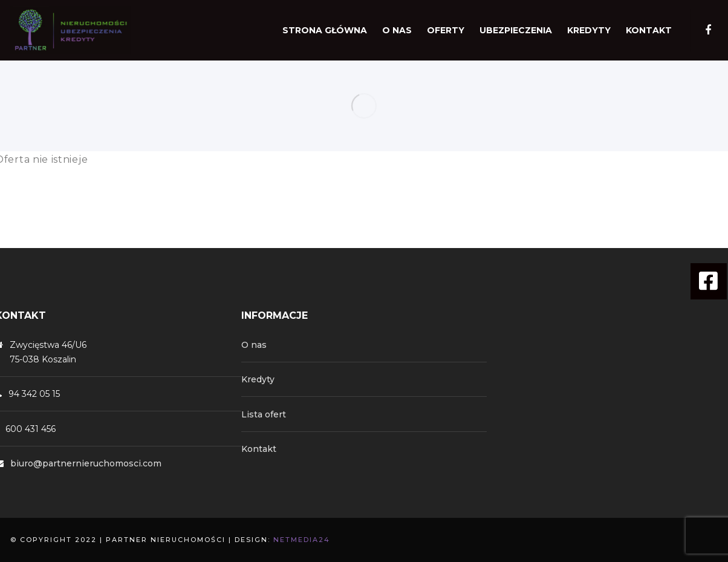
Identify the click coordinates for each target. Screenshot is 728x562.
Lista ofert (264, 414)
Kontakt (259, 449)
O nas (254, 345)
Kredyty (258, 379)
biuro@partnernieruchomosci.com (86, 463)
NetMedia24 (302, 540)
